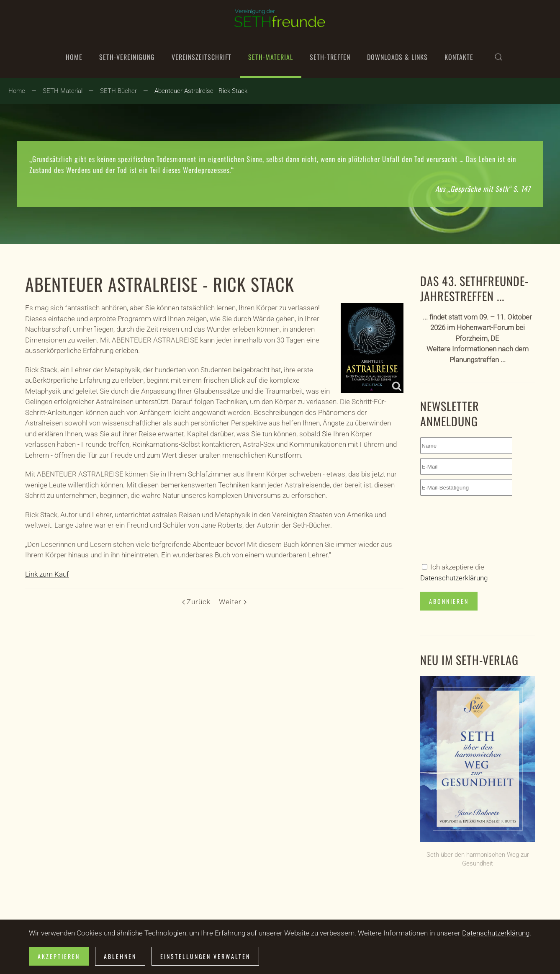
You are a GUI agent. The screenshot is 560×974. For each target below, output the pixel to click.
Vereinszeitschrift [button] (202, 57)
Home (74, 57)
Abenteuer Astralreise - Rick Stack (160, 284)
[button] (498, 57)
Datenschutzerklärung (454, 578)
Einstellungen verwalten (205, 956)
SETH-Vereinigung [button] (127, 57)
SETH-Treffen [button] (330, 57)
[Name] (466, 446)
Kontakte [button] (459, 57)
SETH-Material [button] (271, 57)
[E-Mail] (466, 466)
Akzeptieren (59, 956)
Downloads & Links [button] (397, 57)
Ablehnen (120, 956)
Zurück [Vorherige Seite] (196, 602)
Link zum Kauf (47, 574)
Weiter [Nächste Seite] (232, 602)
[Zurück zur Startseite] (280, 18)
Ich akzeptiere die (454, 572)
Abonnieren (449, 601)
